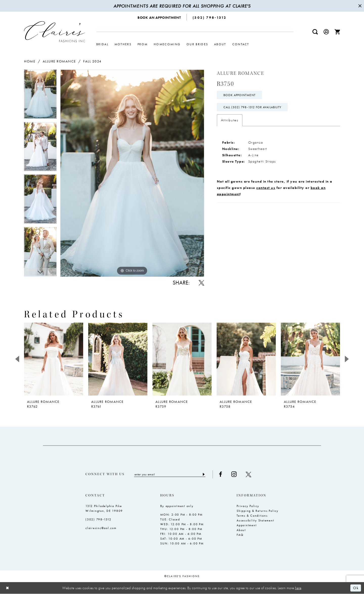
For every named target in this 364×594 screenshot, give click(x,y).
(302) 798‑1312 (98, 519)
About (241, 530)
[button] (326, 32)
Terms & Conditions (252, 516)
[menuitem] (159, 17)
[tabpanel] (40, 96)
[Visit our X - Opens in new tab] (248, 474)
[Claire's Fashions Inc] (55, 32)
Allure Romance (59, 61)
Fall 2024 (92, 61)
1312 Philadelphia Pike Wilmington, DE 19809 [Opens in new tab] (104, 508)
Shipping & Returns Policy (258, 511)
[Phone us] (210, 17)
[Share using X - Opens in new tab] (201, 283)
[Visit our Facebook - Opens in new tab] (221, 474)
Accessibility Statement (255, 520)
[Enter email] (170, 474)
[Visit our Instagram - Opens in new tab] (234, 474)
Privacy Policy (248, 506)
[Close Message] (359, 6)
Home (30, 61)
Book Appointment (240, 95)
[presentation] (54, 359)
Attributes (230, 120)
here (298, 588)
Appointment (247, 525)
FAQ (240, 535)
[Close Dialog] (8, 588)
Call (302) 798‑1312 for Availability (253, 107)
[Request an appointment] (159, 17)
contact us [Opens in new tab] (266, 188)
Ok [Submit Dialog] (356, 588)
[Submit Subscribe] (203, 474)
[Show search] (315, 32)
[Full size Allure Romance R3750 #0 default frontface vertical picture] (132, 173)
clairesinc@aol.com (101, 528)
